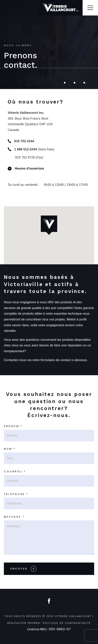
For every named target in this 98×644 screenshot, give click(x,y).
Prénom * (13, 426)
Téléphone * (16, 494)
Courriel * (15, 471)
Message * (14, 517)
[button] (49, 225)
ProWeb (34, 623)
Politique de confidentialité (67, 623)
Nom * (10, 449)
